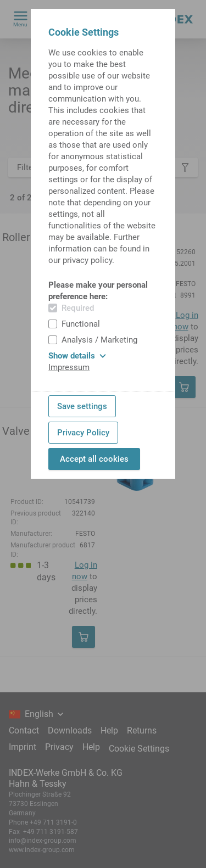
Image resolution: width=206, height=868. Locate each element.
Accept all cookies (94, 459)
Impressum (69, 367)
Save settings (82, 406)
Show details (77, 356)
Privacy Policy (83, 433)
